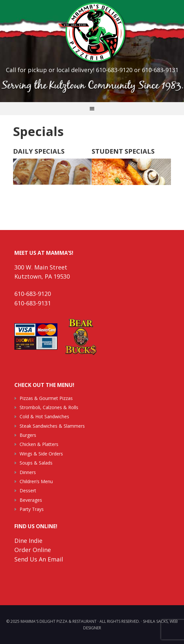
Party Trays (32, 509)
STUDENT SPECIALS (123, 151)
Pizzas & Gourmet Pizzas (46, 398)
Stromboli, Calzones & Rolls (49, 407)
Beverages (31, 500)
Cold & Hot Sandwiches (44, 416)
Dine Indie (28, 541)
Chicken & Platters (39, 444)
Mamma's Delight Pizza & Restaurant (92, 33)
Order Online (33, 550)
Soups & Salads (36, 463)
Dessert (28, 491)
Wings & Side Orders (41, 454)
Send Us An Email (39, 559)
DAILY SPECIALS (39, 151)
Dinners (28, 472)
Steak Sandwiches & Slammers (52, 426)
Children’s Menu (36, 481)
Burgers (28, 435)
